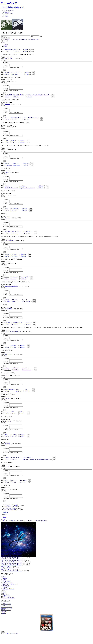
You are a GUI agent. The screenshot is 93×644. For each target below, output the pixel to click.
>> (4, 42)
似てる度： (6, 68)
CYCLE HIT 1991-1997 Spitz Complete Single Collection (37, 467)
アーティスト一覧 (11, 529)
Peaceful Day (14, 488)
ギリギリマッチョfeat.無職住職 (13, 337)
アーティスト (8, 14)
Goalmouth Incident (27, 376)
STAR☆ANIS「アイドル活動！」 (9, 560)
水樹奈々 (7, 465)
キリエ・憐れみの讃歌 (9, 606)
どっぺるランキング (22, 529)
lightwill (7, 642)
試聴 (32, 49)
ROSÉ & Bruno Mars (9, 396)
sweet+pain (5, 587)
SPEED (6, 351)
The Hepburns (8, 376)
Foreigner (7, 405)
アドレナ (5, 596)
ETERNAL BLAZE (15, 465)
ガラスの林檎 (14, 260)
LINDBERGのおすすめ (6, 616)
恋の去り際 (17, 49)
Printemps (7, 281)
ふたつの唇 (13, 442)
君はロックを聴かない (8, 597)
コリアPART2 (8, 314)
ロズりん (7, 105)
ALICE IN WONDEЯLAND (31, 119)
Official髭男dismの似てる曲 (10, 514)
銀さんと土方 (9, 360)
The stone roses (8, 167)
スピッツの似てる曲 (9, 515)
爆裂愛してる (7, 605)
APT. (17, 396)
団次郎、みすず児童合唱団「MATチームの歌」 (13, 558)
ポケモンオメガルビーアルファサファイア (38, 96)
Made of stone (16, 167)
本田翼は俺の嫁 (5, 552)
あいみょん (7, 73)
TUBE (6, 488)
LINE (5, 526)
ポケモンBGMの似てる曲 (10, 518)
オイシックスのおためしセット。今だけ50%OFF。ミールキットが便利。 (21, 39)
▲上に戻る (3, 622)
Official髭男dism (9, 49)
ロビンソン (17, 51)
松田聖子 (7, 260)
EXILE (6, 442)
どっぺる (9, 11)
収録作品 (26, 49)
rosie (26, 396)
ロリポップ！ (15, 642)
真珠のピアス (15, 306)
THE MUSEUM (27, 465)
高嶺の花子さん (16, 235)
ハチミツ (27, 75)
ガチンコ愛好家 (9, 244)
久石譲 (6, 142)
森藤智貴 (7, 451)
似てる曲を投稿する (5, 38)
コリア (7, 382)
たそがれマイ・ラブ (8, 591)
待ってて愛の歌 (14, 212)
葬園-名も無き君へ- (15, 119)
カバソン (6, 15)
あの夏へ (13, 142)
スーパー (28, 328)
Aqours (6, 212)
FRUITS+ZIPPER (7, 590)
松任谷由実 (7, 306)
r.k (6, 497)
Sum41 (7, 174)
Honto (4, 600)
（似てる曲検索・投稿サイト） (13, 7)
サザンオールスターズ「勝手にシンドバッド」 (13, 570)
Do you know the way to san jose (27, 190)
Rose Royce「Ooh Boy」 (7, 575)
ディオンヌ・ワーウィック (11, 190)
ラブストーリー (28, 235)
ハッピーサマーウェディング (10, 593)
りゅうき (7, 221)
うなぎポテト (9, 58)
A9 (5, 119)
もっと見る (3, 620)
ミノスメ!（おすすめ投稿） (41, 529)
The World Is (15, 376)
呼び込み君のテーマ (17, 328)
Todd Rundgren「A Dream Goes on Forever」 (11, 561)
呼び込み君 (7, 328)
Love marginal (14, 281)
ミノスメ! (6, 17)
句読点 (12, 419)
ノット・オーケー (16, 73)
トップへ (3, 529)
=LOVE (5, 599)
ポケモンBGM (8, 96)
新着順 (5, 46)
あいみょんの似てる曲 (9, 517)
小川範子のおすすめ (6, 613)
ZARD (4, 588)
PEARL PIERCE (26, 306)
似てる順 (6, 45)
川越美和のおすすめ (6, 619)
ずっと (4, 585)
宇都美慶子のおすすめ (6, 617)
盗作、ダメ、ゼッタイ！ (11, 290)
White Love (13, 351)
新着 (7, 12)
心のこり (5, 602)
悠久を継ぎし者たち (18, 96)
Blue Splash (23, 488)
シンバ (7, 474)
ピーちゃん (8, 428)
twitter (5, 523)
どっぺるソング (9, 3)
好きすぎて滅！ (7, 594)
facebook (6, 521)
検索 (41, 36)
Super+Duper (6, 603)
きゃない (7, 419)
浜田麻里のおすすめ (6, 614)
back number (7, 235)
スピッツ (7, 51)
